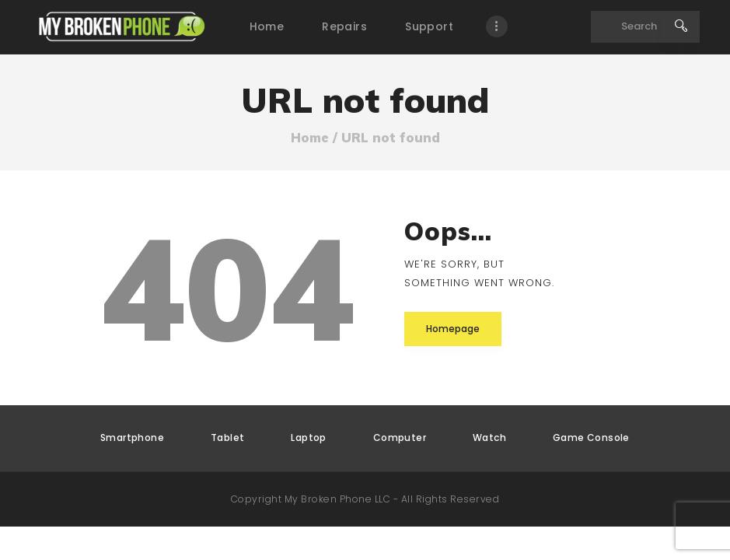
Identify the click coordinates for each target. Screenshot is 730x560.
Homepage (453, 329)
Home (310, 138)
